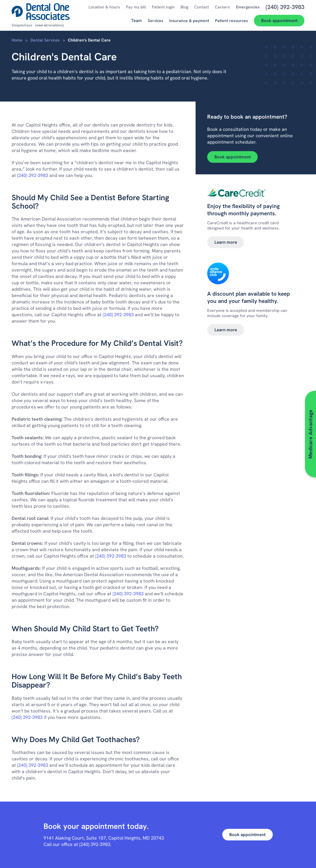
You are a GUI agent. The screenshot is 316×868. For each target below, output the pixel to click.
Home (17, 40)
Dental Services (45, 40)
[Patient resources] (232, 23)
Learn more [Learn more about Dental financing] (226, 242)
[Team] (137, 23)
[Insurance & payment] (189, 23)
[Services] (156, 23)
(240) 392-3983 (33, 175)
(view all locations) (49, 25)
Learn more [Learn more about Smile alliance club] (226, 330)
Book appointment (233, 157)
